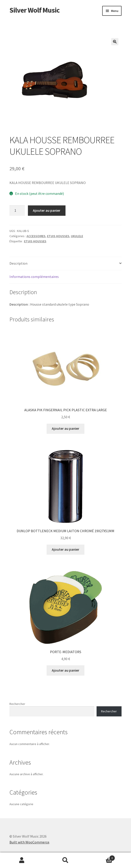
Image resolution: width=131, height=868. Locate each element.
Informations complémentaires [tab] (34, 277)
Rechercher (17, 704)
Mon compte (22, 860)
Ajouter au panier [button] (65, 428)
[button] (115, 42)
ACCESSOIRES (36, 236)
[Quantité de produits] (17, 211)
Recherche (65, 860)
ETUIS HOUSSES (58, 236)
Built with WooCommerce (29, 842)
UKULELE (77, 236)
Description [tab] (18, 263)
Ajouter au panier (47, 210)
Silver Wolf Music (35, 10)
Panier (101, 857)
